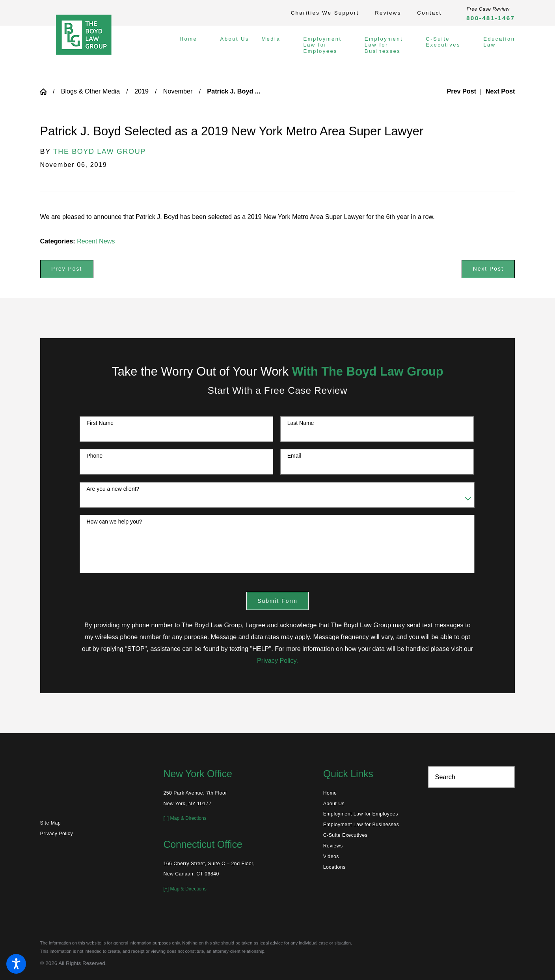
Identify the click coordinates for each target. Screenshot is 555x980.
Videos (331, 857)
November (178, 91)
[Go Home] (47, 92)
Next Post (488, 269)
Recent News (96, 241)
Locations (334, 867)
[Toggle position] (512, 728)
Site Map (50, 823)
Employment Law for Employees (361, 814)
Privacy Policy (57, 834)
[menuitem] (194, 45)
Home (330, 793)
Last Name (301, 423)
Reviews (388, 13)
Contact (429, 13)
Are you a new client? (113, 489)
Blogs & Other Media (90, 91)
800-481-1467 (491, 18)
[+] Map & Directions (185, 818)
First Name (100, 423)
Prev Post (67, 269)
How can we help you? (114, 522)
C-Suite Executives (345, 835)
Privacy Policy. (277, 660)
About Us (334, 804)
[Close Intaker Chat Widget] (529, 728)
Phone (94, 456)
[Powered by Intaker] (488, 963)
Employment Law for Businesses (361, 825)
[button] (16, 964)
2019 (142, 91)
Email (294, 456)
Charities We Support (325, 13)
